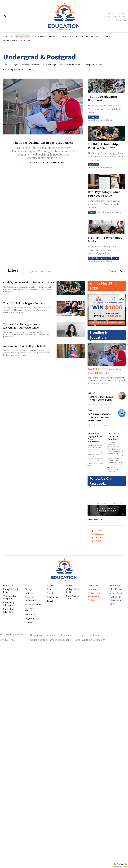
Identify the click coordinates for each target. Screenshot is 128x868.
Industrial (30, 622)
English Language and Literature (104, 258)
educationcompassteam (49, 162)
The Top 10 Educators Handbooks (103, 98)
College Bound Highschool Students (51, 640)
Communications (33, 604)
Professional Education (9, 610)
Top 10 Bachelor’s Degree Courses (24, 303)
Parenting (51, 593)
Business (29, 593)
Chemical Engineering (31, 598)
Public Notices (116, 589)
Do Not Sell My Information (116, 598)
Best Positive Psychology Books (105, 239)
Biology (29, 589)
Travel (50, 601)
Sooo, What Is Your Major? (90, 640)
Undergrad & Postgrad (10, 597)
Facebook (99, 531)
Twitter (98, 541)
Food (49, 589)
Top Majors (67, 635)
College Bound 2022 (73, 591)
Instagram (99, 534)
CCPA (112, 604)
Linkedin (99, 537)
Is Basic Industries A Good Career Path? (100, 398)
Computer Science (30, 609)
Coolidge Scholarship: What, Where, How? (103, 146)
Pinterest (95, 600)
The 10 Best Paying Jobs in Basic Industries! (43, 143)
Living (80, 635)
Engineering (31, 618)
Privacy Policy (116, 593)
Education (93, 117)
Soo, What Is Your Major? (73, 597)
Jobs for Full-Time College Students (25, 346)
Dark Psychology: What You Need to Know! (104, 194)
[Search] (116, 271)
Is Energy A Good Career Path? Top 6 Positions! (99, 417)
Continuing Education (8, 604)
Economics (30, 614)
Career (26, 163)
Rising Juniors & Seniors (11, 591)
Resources (93, 635)
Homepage (36, 635)
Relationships (53, 597)
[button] (5, 16)
